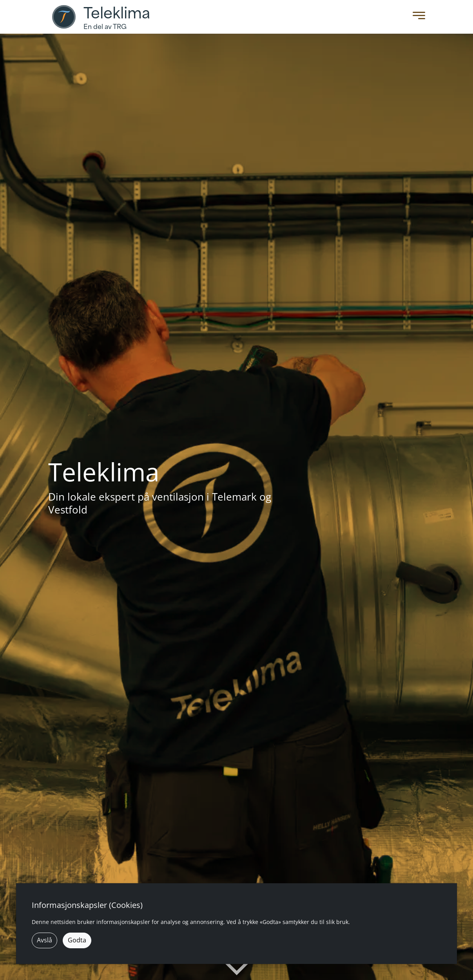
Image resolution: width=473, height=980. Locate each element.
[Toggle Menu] (417, 17)
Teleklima (117, 13)
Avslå (44, 940)
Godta (77, 940)
